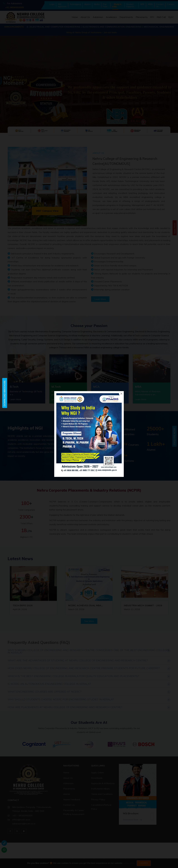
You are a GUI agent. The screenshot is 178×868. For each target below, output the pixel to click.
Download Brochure (5, 394)
